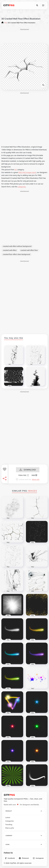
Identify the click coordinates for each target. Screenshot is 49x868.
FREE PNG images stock (27, 172)
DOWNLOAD (28, 470)
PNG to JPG (10, 828)
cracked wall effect (10, 250)
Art (16, 170)
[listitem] (10, 858)
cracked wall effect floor (29, 250)
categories (22, 187)
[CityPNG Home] (9, 5)
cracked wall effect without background (17, 246)
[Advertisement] (25, 36)
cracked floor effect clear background (17, 254)
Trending (9, 825)
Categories (10, 821)
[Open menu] (43, 5)
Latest (8, 817)
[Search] (37, 5)
